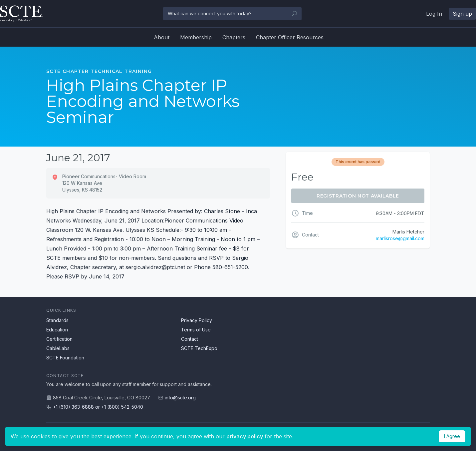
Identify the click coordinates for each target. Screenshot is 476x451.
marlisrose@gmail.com (400, 238)
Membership (196, 37)
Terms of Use (196, 330)
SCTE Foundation (65, 358)
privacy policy (245, 436)
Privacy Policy (197, 320)
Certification (59, 339)
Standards (57, 320)
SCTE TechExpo (199, 348)
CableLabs (58, 348)
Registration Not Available (358, 196)
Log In (434, 14)
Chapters (234, 37)
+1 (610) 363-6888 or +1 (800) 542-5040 (98, 407)
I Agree (452, 436)
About (162, 37)
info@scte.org (180, 398)
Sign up (462, 14)
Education (57, 330)
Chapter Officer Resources (290, 37)
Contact (190, 339)
